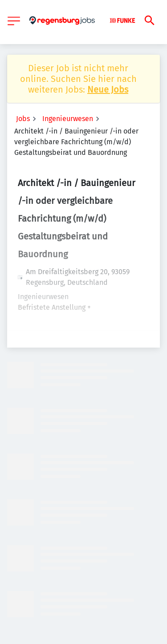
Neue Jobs (108, 89)
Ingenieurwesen (68, 119)
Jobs (23, 119)
